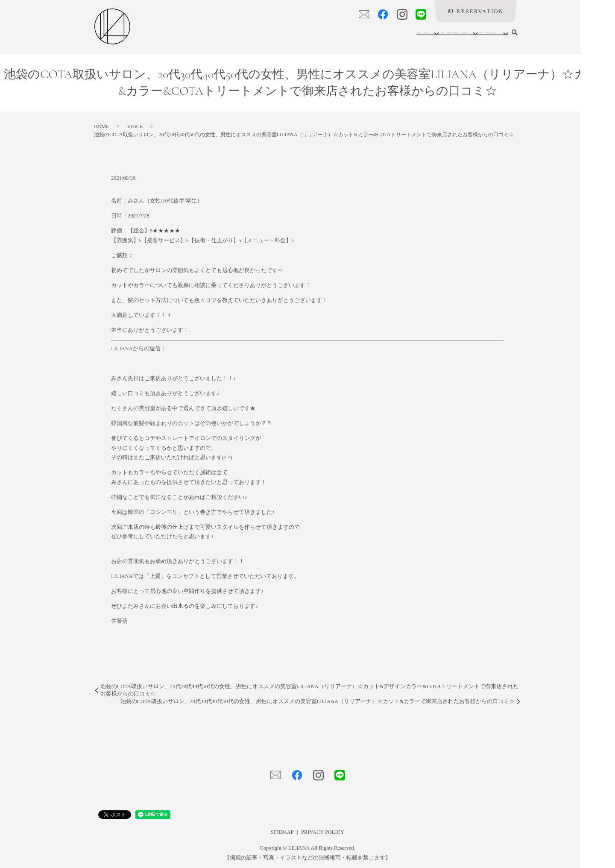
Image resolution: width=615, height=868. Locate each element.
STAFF (328, 32)
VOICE (432, 32)
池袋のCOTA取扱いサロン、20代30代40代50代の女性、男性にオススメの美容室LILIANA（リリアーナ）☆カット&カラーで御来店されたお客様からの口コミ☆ (318, 701)
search (515, 33)
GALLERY (396, 32)
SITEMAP (282, 832)
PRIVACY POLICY (323, 832)
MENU (300, 32)
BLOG (492, 32)
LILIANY (462, 32)
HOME (240, 32)
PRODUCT (360, 32)
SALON (268, 32)
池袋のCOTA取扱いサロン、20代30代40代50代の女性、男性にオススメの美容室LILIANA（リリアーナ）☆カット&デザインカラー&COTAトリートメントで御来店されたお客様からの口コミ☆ (309, 690)
